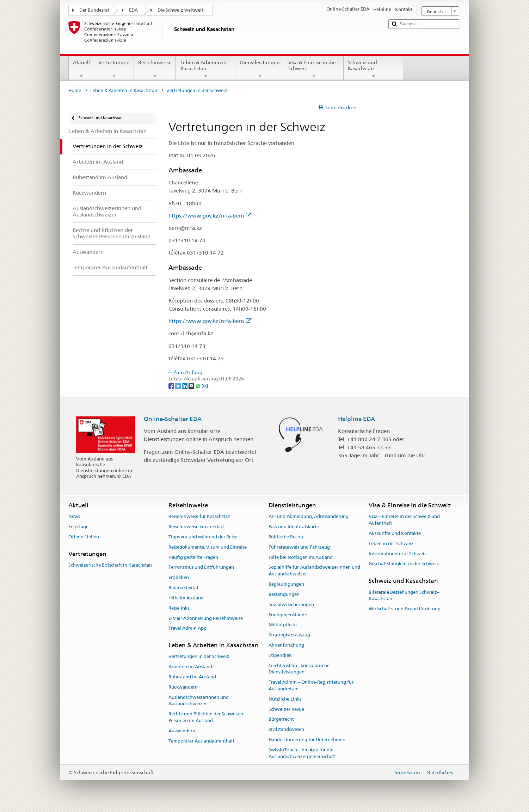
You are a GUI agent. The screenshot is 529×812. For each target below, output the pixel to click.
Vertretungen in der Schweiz (199, 657)
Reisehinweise (155, 69)
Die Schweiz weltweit (180, 10)
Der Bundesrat (94, 10)
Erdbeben (179, 578)
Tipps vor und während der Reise (203, 537)
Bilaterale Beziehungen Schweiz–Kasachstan (404, 596)
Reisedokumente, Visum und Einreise (208, 547)
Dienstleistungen (260, 69)
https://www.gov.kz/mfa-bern (210, 216)
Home (75, 90)
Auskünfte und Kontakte (395, 533)
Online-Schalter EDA (173, 419)
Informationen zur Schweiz (398, 554)
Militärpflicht (283, 625)
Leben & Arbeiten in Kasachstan (206, 69)
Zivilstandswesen (286, 729)
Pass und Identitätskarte (294, 527)
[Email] (205, 385)
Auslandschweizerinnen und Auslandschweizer (199, 701)
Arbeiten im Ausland (190, 667)
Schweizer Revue (286, 709)
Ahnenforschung (286, 645)
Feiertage (78, 527)
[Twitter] (179, 385)
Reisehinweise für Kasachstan (199, 517)
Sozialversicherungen (291, 605)
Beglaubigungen (286, 584)
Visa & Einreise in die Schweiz (314, 69)
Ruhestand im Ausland (192, 677)
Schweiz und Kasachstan (373, 69)
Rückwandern (183, 687)
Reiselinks (179, 608)
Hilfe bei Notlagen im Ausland (301, 557)
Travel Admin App (187, 628)
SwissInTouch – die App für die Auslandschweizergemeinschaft (302, 753)
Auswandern (182, 731)
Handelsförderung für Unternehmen (307, 740)
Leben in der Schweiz (391, 544)
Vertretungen (114, 69)
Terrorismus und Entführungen (201, 567)
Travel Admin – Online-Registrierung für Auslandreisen (311, 685)
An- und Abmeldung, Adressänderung (309, 517)
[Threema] (192, 385)
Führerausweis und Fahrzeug (299, 547)
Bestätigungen (284, 594)
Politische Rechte (287, 537)
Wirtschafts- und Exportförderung (405, 609)
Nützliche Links (285, 699)
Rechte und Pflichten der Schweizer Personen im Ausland (206, 718)
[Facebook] (172, 385)
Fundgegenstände (288, 615)
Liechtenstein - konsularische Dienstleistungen (299, 669)
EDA (133, 10)
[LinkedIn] (185, 385)
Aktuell (81, 69)
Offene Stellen (84, 537)
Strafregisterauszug (289, 635)
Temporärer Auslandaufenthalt (201, 741)
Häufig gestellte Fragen (193, 557)
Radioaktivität (183, 588)
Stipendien (280, 655)
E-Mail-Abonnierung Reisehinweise (206, 618)
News (74, 517)
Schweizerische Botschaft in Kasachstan (110, 565)
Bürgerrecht (281, 719)
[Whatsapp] (199, 385)
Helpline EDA (356, 419)
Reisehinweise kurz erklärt (196, 527)
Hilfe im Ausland (186, 598)
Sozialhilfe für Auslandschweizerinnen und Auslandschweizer (314, 571)
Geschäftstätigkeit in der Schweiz (404, 564)
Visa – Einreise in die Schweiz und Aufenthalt (404, 520)
